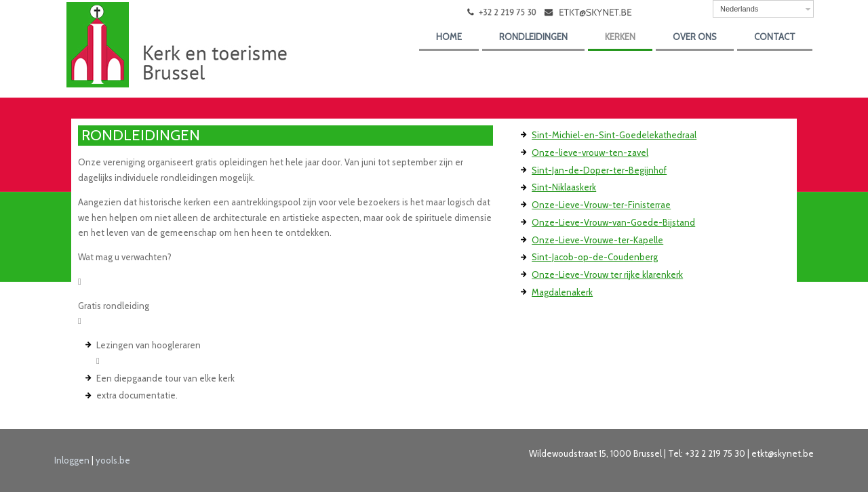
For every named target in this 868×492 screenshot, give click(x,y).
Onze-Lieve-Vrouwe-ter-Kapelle (597, 240)
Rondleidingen (533, 37)
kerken (620, 37)
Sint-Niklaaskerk (564, 187)
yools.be (113, 460)
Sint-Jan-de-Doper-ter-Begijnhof (599, 170)
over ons (695, 37)
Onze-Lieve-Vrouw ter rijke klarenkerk (607, 274)
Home (449, 37)
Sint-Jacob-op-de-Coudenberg (595, 257)
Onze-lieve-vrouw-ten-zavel (590, 152)
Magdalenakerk (562, 292)
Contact (775, 37)
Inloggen (72, 460)
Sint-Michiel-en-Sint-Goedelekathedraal (614, 135)
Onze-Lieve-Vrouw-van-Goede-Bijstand (613, 222)
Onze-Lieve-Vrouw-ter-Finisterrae (601, 205)
